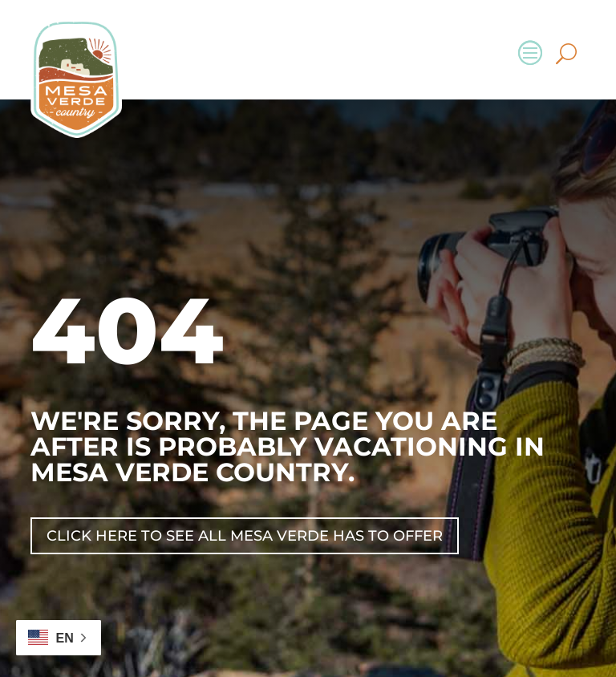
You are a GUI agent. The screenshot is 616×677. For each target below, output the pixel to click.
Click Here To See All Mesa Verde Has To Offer (245, 536)
